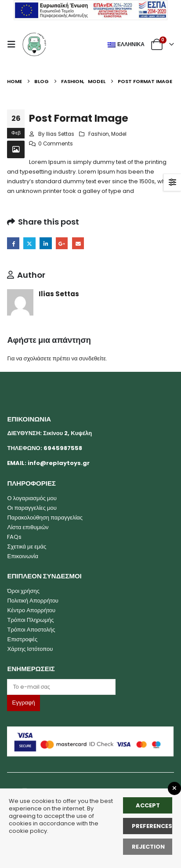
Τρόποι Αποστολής (31, 630)
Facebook (13, 243)
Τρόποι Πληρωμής (30, 620)
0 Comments (56, 144)
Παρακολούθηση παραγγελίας (45, 518)
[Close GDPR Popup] (174, 788)
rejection (148, 847)
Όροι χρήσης (23, 591)
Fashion (99, 134)
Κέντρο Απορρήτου (31, 610)
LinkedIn (45, 243)
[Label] (61, 687)
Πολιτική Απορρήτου (33, 601)
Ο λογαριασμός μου (32, 498)
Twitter (29, 243)
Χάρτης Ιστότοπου (30, 649)
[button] (14, 44)
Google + (62, 243)
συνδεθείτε (92, 358)
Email (78, 243)
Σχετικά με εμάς (27, 547)
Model (119, 134)
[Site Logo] (34, 44)
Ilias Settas (60, 134)
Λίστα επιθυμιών (28, 527)
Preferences (152, 826)
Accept (148, 805)
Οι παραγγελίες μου (32, 508)
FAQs (14, 537)
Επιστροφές (22, 639)
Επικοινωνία (23, 556)
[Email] (90, 687)
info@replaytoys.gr (59, 463)
